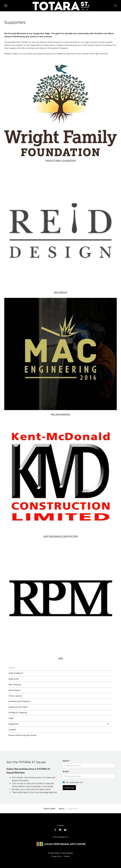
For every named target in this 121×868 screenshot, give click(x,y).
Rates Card (14, 679)
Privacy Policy (56, 856)
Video (11, 718)
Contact (67, 856)
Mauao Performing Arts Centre (23, 735)
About (11, 668)
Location (12, 730)
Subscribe (69, 788)
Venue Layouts (15, 696)
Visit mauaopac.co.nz (60, 837)
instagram (60, 830)
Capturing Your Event (18, 707)
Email (66, 772)
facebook (55, 830)
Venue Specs (14, 690)
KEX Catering (15, 685)
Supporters (14, 724)
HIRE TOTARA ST (16, 673)
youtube (65, 830)
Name (66, 761)
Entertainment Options (19, 701)
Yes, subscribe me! (73, 782)
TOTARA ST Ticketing (18, 713)
